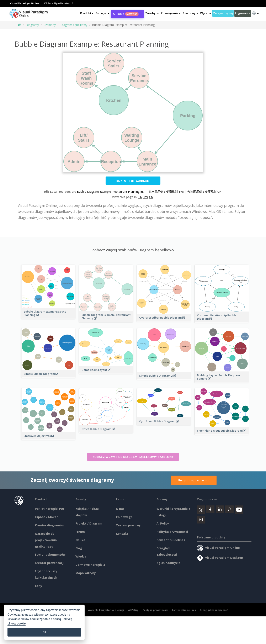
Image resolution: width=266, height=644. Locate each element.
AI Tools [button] (127, 14)
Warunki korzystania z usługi (106, 610)
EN (140, 197)
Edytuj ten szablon (133, 181)
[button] (102, 13)
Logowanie (243, 13)
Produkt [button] (87, 13)
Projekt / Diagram (89, 523)
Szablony (50, 25)
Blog (79, 548)
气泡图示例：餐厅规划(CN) (205, 192)
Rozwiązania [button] (171, 13)
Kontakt (122, 534)
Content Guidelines (171, 540)
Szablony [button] (190, 13)
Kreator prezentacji (50, 563)
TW (146, 197)
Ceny (39, 586)
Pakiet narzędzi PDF (50, 509)
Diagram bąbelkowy (74, 25)
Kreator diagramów (50, 525)
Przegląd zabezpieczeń (214, 610)
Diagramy (32, 25)
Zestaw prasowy (128, 525)
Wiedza (81, 556)
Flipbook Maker (46, 517)
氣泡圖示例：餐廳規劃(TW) (166, 192)
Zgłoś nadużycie (168, 563)
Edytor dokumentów (50, 555)
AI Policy (163, 523)
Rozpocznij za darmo (194, 480)
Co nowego (124, 517)
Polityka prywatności (172, 532)
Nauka (80, 540)
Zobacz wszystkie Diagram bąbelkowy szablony (133, 457)
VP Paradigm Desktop (59, 3)
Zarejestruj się (223, 13)
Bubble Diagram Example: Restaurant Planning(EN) (111, 192)
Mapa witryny (86, 573)
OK (44, 632)
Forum (80, 532)
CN (151, 197)
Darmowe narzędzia (90, 565)
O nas (120, 509)
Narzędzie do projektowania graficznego (46, 540)
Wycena (206, 13)
